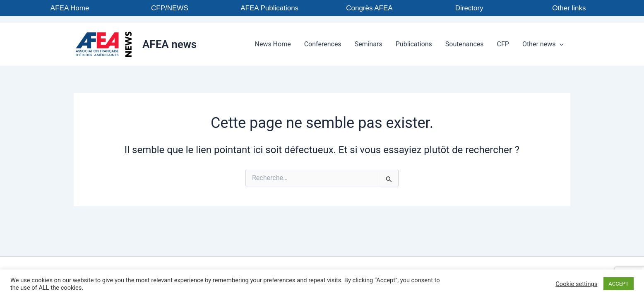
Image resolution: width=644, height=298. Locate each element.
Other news (543, 44)
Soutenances (465, 44)
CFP (503, 44)
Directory (469, 8)
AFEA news (169, 44)
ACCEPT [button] (619, 284)
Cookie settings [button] (576, 284)
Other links (569, 8)
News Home (273, 44)
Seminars (369, 44)
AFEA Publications (269, 8)
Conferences (323, 44)
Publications (414, 44)
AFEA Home (70, 8)
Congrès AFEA (369, 8)
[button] (560, 44)
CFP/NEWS (170, 8)
